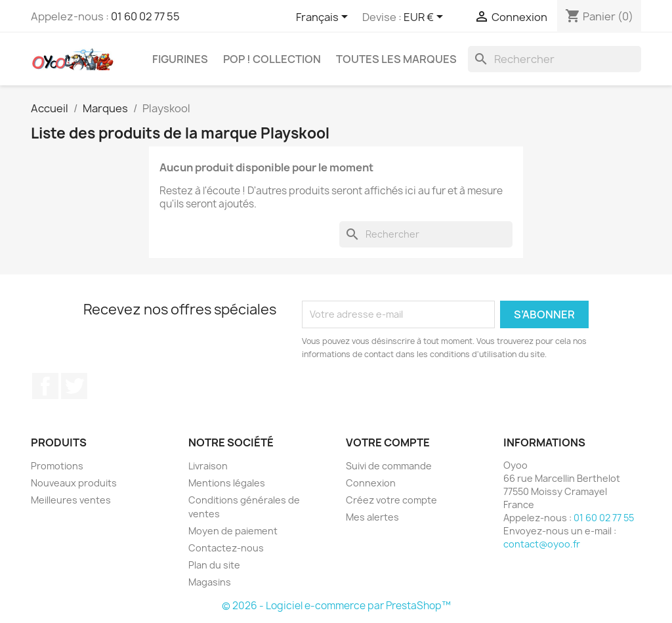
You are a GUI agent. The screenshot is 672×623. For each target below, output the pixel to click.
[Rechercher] (555, 59)
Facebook (45, 386)
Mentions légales (227, 483)
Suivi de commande (389, 466)
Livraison (208, 466)
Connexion (371, 483)
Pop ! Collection (272, 59)
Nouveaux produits (74, 483)
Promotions (57, 466)
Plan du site (214, 565)
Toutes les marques (396, 59)
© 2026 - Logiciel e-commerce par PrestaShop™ (336, 606)
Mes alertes (372, 517)
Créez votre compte (391, 500)
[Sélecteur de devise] (426, 18)
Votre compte (388, 442)
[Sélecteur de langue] (324, 18)
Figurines (180, 59)
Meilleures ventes (71, 500)
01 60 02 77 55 (145, 16)
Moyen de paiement (233, 531)
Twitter (74, 386)
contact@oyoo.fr (542, 544)
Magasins (210, 582)
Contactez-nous (226, 548)
